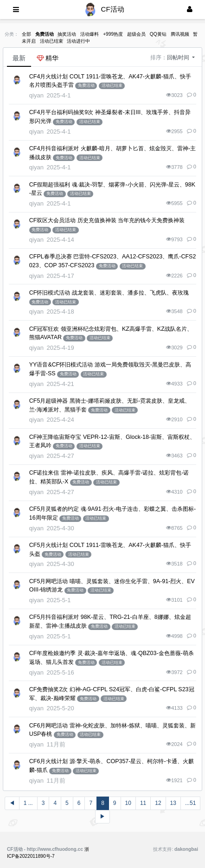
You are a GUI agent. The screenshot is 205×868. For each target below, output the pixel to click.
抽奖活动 (67, 34)
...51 (190, 803)
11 (143, 803)
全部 (26, 34)
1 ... (28, 803)
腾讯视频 (180, 34)
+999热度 (113, 34)
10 (128, 803)
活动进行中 (78, 41)
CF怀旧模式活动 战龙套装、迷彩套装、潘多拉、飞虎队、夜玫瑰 (109, 293)
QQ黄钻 (158, 34)
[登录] (190, 10)
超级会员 (136, 34)
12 (158, 803)
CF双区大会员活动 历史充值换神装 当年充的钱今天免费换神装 (107, 220)
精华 (48, 58)
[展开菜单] (16, 10)
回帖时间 (179, 58)
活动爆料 (90, 34)
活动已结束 (51, 41)
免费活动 (45, 34)
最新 (19, 58)
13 (173, 803)
